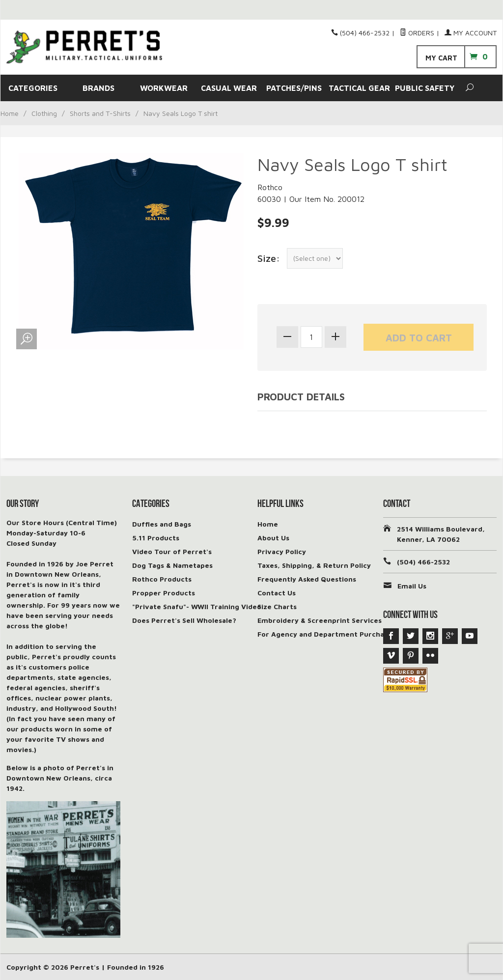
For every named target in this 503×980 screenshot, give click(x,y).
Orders (417, 33)
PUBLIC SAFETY (425, 88)
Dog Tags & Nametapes (172, 565)
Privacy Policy (282, 551)
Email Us (412, 586)
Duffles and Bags (162, 524)
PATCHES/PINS (294, 88)
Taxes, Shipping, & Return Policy (314, 565)
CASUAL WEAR (229, 88)
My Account (471, 33)
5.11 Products (156, 538)
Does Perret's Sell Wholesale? (184, 620)
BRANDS (98, 88)
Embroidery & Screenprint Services (320, 620)
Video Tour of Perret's (172, 551)
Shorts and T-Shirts (100, 113)
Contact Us (277, 593)
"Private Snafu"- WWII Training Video (197, 606)
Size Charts (277, 606)
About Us (273, 538)
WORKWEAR (164, 88)
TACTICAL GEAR (359, 88)
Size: (269, 258)
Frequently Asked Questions (307, 579)
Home (10, 113)
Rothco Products (162, 579)
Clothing (44, 113)
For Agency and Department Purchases (326, 634)
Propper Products (164, 593)
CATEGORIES (33, 88)
